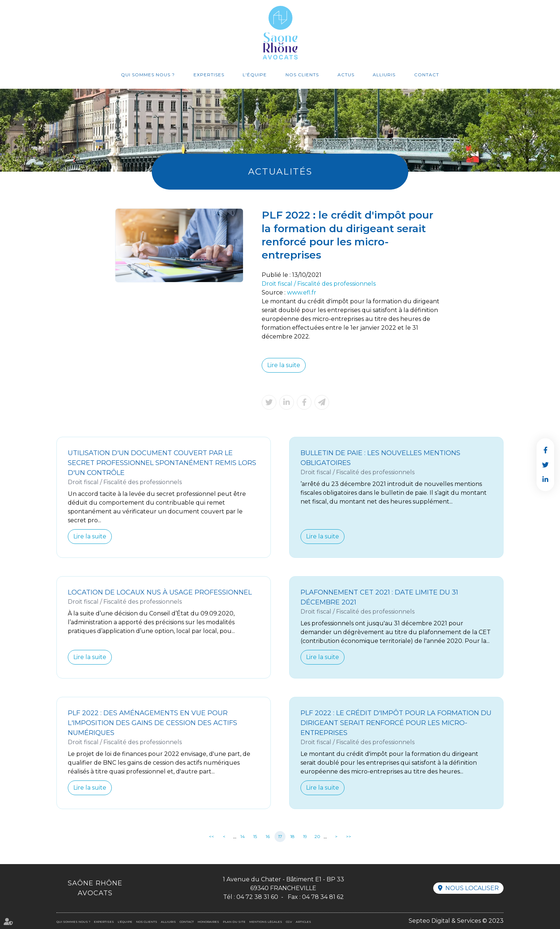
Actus (346, 75)
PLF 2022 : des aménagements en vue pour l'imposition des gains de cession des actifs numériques (152, 723)
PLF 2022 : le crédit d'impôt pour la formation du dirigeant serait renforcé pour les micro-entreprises (396, 723)
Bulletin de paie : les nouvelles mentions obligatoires (380, 458)
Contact (427, 75)
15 (255, 836)
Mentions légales (266, 922)
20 (317, 836)
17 (280, 836)
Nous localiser (472, 888)
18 (292, 836)
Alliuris (384, 75)
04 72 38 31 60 (257, 897)
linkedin (545, 479)
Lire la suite (284, 365)
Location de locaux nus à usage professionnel (160, 592)
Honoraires (208, 922)
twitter (545, 465)
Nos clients (302, 75)
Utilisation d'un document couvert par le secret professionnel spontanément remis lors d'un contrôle (162, 463)
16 (268, 836)
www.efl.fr (302, 292)
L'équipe (255, 75)
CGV (289, 922)
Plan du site (234, 922)
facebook (545, 450)
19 (305, 836)
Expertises (209, 75)
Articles (303, 922)
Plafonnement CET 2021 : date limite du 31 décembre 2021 (379, 597)
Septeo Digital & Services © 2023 (456, 921)
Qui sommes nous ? (148, 75)
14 (243, 836)
